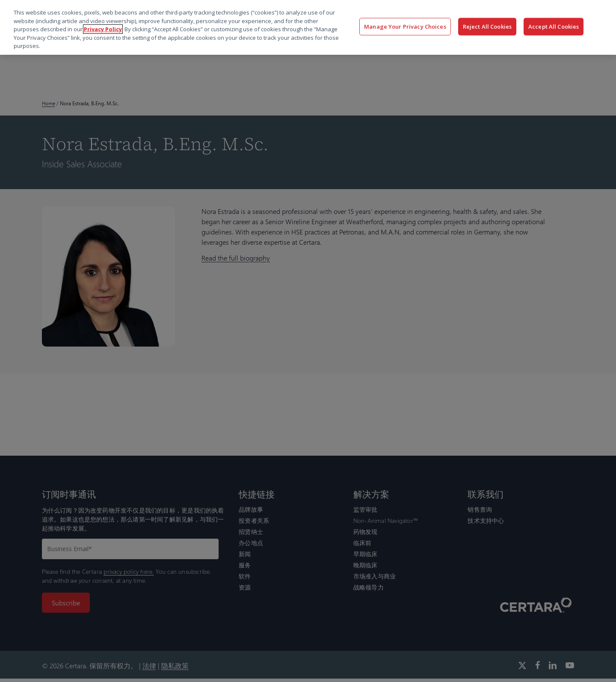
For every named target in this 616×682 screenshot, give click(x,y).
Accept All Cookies (554, 26)
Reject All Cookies (487, 26)
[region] (308, 27)
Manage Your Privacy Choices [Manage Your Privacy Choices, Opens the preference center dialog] (405, 26)
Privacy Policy (103, 29)
